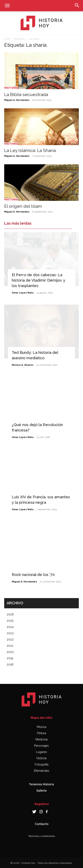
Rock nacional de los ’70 (33, 575)
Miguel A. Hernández (17, 100)
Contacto (42, 824)
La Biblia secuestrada (26, 94)
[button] (7, 6)
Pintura (42, 733)
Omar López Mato (23, 293)
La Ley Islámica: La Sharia (30, 150)
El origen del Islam (23, 206)
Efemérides (42, 771)
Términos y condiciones (42, 836)
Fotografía (42, 764)
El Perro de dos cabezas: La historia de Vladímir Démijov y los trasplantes (38, 280)
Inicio (7, 39)
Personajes (41, 746)
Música (42, 727)
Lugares (41, 752)
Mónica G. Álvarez (23, 365)
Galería (41, 790)
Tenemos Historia (42, 784)
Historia (11, 88)
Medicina (41, 739)
